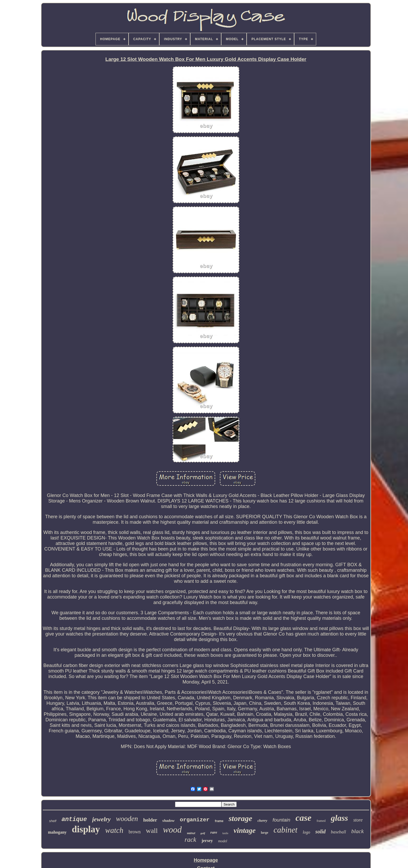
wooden (127, 819)
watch (114, 830)
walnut (191, 833)
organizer (195, 820)
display (86, 829)
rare (214, 832)
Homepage (206, 860)
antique (74, 819)
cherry (262, 821)
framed (321, 821)
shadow (169, 821)
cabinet (285, 830)
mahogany (57, 832)
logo (306, 832)
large (264, 832)
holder (150, 820)
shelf (53, 821)
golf (203, 833)
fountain (282, 820)
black (358, 831)
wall (152, 831)
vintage (245, 830)
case (303, 818)
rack (190, 840)
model (222, 841)
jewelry (101, 819)
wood (172, 830)
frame (219, 821)
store (358, 820)
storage (240, 818)
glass (340, 818)
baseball (338, 832)
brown (135, 832)
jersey (207, 841)
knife (226, 833)
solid (320, 832)
